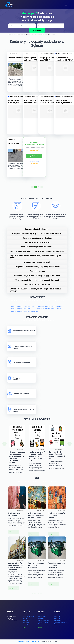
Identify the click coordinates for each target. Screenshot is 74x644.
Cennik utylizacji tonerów (43, 623)
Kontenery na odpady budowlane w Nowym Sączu (25, 312)
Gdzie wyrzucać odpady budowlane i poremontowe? (37, 515)
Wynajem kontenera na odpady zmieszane (57, 565)
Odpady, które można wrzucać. (37, 262)
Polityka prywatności (60, 622)
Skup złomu (26, 620)
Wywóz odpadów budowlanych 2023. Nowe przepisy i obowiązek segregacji (16, 567)
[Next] (42, 187)
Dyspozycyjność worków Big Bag (37, 284)
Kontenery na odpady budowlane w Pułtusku (49, 307)
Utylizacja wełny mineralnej (15, 514)
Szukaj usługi (37, 30)
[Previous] (32, 187)
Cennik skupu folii (44, 620)
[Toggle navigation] (66, 5)
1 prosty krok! (34, 163)
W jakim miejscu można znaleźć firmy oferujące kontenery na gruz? (35, 257)
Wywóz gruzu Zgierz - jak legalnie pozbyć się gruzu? (37, 280)
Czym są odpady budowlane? (37, 229)
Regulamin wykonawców (58, 619)
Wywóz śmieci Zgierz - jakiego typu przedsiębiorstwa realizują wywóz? (36, 290)
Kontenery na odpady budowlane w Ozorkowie (24, 307)
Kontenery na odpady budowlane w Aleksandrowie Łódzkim (20, 309)
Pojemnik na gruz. (37, 271)
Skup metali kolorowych (26, 623)
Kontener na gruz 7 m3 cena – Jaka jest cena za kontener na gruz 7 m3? (37, 456)
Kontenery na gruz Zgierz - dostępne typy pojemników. (37, 276)
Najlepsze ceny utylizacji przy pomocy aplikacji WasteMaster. (37, 234)
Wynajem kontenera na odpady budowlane (37, 565)
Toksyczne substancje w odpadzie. (37, 238)
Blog (55, 624)
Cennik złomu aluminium (42, 617)
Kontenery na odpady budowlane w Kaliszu (49, 308)
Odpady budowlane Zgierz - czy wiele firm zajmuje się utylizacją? (37, 251)
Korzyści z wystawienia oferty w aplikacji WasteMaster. (37, 267)
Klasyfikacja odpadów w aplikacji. (37, 242)
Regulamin (57, 616)
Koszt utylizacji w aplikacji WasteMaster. (37, 247)
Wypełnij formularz (34, 156)
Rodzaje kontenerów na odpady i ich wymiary (57, 515)
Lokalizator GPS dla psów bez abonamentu (28, 642)
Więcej (14, 532)
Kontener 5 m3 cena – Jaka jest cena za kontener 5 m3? (57, 455)
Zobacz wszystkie (37, 593)
